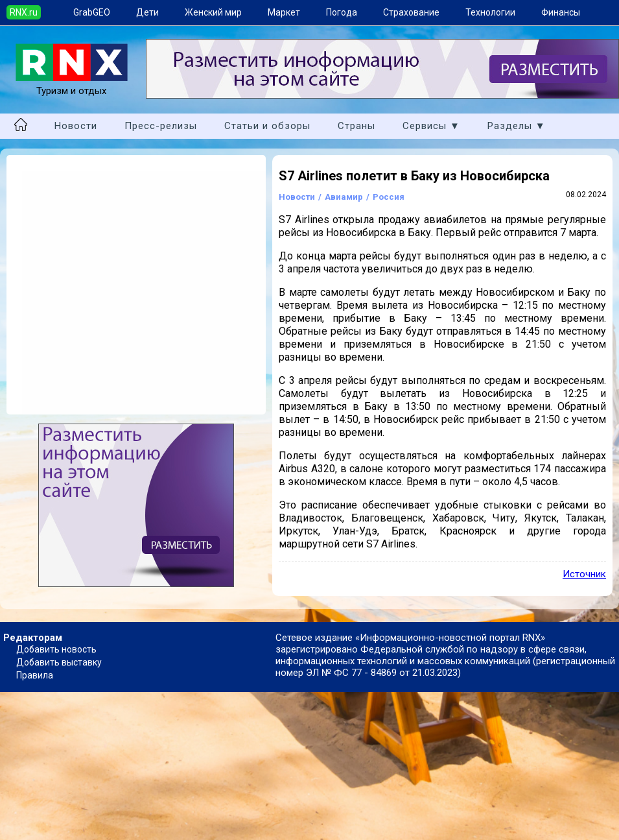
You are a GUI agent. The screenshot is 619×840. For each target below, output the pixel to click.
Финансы (561, 12)
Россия (389, 197)
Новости (76, 126)
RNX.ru (24, 12)
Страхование (411, 12)
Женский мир (213, 12)
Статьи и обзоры (267, 126)
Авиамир (344, 197)
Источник (584, 574)
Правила (35, 675)
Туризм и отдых (72, 85)
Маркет (284, 12)
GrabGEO (92, 12)
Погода (342, 12)
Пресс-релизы (161, 126)
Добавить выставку (59, 662)
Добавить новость (56, 649)
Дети (147, 12)
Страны (356, 126)
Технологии (490, 12)
